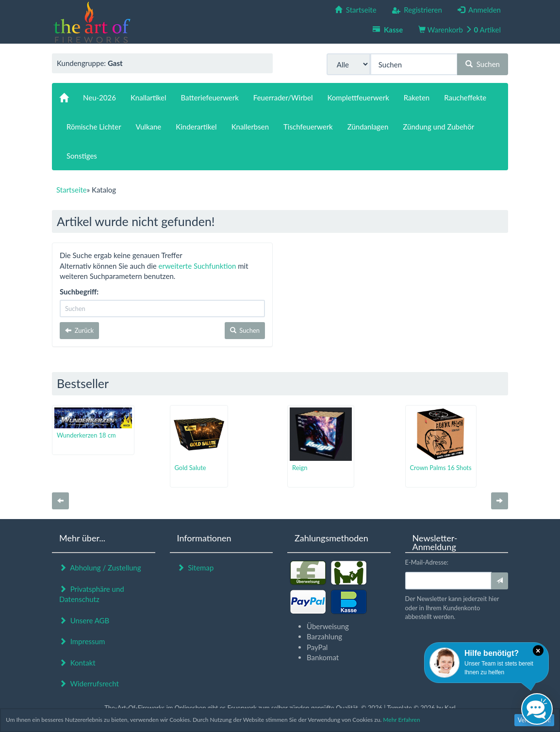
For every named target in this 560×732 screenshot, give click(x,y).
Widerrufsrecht (89, 683)
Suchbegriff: (79, 292)
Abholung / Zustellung (100, 568)
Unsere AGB (84, 620)
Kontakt (77, 663)
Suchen (483, 64)
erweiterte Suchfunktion (198, 266)
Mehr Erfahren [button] (401, 720)
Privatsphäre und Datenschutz (92, 594)
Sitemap (196, 568)
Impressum (82, 641)
